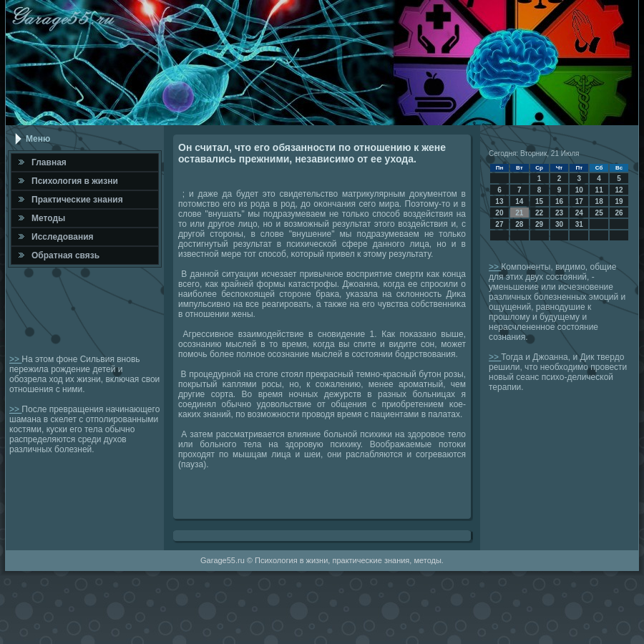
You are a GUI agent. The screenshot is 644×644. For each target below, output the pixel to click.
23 (559, 213)
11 (599, 190)
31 (579, 224)
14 (519, 201)
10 (579, 190)
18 (599, 201)
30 (559, 224)
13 (499, 201)
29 (539, 224)
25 (599, 213)
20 (499, 213)
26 (619, 213)
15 (539, 201)
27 (499, 224)
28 (519, 224)
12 (619, 190)
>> (15, 359)
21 (519, 213)
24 (579, 213)
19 (619, 201)
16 (559, 201)
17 (579, 201)
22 (539, 213)
